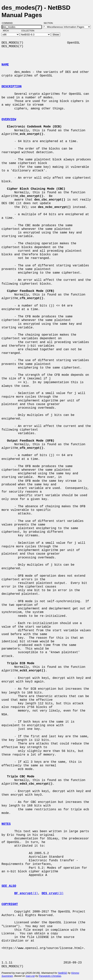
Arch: (8, 31)
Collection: (28, 31)
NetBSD (63, 973)
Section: (49, 23)
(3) (26, 893)
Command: (9, 23)
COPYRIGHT (10, 904)
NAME (5, 65)
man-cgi (30, 976)
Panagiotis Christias (50, 976)
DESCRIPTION (12, 87)
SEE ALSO (9, 886)
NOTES (6, 824)
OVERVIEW (9, 119)
